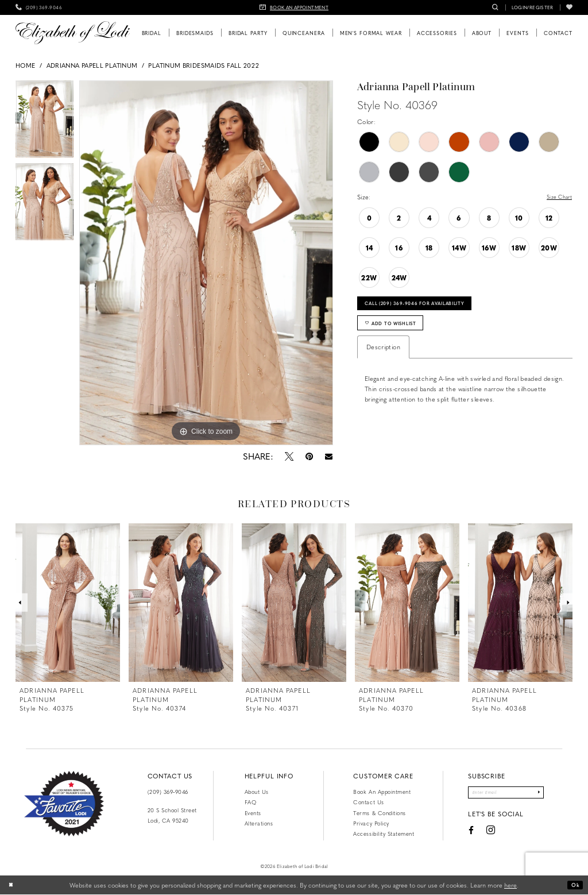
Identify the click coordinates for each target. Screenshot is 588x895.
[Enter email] (506, 794)
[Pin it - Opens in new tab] (309, 456)
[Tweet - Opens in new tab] (289, 456)
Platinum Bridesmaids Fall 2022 (204, 65)
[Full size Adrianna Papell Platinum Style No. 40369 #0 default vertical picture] (206, 263)
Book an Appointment (382, 792)
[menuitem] (39, 7)
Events (253, 813)
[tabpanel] (45, 122)
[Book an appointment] (294, 7)
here (510, 885)
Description (383, 356)
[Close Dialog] (13, 885)
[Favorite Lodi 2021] (64, 804)
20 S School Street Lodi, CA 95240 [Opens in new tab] (172, 815)
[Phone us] (39, 7)
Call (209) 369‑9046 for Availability (429, 306)
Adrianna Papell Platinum (92, 65)
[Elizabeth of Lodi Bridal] (73, 33)
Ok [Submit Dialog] (574, 885)
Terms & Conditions (379, 813)
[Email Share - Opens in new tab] (328, 456)
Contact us (368, 802)
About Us (257, 792)
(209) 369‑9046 (168, 792)
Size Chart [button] (556, 197)
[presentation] (68, 603)
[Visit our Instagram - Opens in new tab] (482, 833)
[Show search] (495, 7)
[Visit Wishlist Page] (569, 7)
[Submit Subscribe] (547, 794)
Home (25, 65)
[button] (533, 7)
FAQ (251, 802)
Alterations (259, 823)
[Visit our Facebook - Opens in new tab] (462, 833)
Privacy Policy (371, 823)
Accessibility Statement (384, 834)
